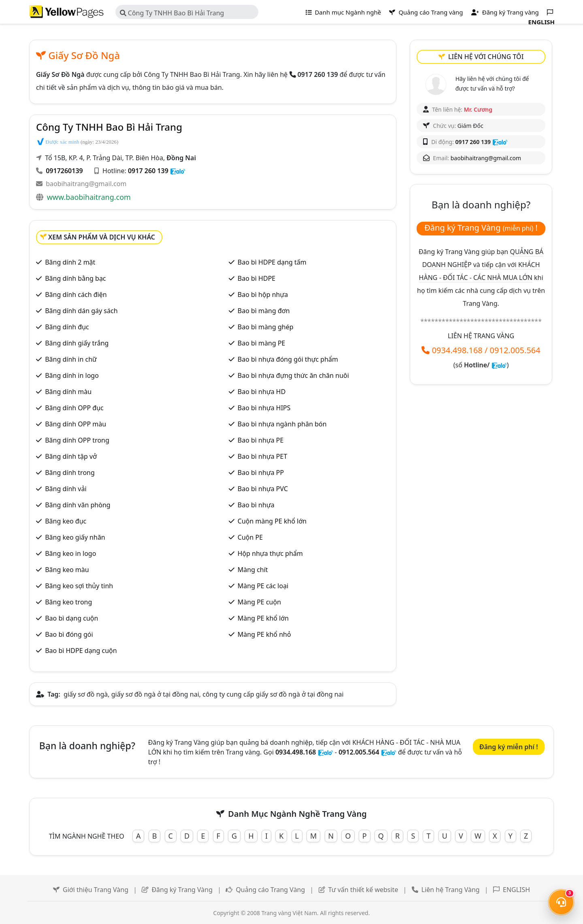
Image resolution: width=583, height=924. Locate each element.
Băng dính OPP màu (76, 424)
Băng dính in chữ (71, 359)
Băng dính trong (70, 473)
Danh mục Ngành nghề (344, 12)
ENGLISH (516, 890)
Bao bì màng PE (262, 343)
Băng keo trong (68, 602)
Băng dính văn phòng (78, 505)
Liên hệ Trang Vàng (451, 890)
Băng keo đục (66, 521)
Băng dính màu (68, 392)
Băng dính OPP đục (74, 408)
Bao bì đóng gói (69, 634)
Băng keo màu (67, 570)
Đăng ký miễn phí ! (509, 747)
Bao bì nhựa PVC (263, 489)
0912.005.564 (515, 350)
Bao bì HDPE (256, 278)
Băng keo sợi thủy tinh (79, 586)
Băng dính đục (67, 327)
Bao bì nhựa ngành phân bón (282, 424)
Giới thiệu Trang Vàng (96, 890)
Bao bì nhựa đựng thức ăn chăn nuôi (293, 375)
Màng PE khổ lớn (263, 618)
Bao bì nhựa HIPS (264, 408)
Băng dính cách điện (76, 295)
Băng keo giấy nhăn (75, 537)
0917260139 (64, 171)
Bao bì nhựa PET (263, 456)
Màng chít (253, 570)
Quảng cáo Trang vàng (426, 12)
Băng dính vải (66, 489)
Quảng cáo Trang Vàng (270, 890)
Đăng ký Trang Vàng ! (481, 228)
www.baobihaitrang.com (89, 197)
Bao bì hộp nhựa (263, 295)
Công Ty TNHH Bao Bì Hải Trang (172, 13)
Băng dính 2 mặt (70, 262)
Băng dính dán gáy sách (81, 311)
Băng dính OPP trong (77, 440)
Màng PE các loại (263, 586)
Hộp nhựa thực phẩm (270, 553)
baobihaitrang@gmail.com (86, 184)
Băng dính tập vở (71, 456)
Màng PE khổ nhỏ (264, 634)
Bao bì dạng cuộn (71, 618)
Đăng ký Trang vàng (505, 12)
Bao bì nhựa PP (261, 473)
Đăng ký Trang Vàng (182, 890)
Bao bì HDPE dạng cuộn (81, 651)
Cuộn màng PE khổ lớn (272, 521)
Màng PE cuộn (259, 602)
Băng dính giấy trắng (77, 343)
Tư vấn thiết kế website (363, 890)
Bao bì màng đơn (264, 311)
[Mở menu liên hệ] (561, 902)
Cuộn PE (250, 537)
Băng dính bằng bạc (75, 278)
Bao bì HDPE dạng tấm (272, 262)
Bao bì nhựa (256, 505)
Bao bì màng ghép (266, 327)
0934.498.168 (457, 350)
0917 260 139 (148, 171)
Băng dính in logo (72, 375)
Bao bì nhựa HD (262, 392)
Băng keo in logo (70, 553)
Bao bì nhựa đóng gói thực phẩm (288, 359)
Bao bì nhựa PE (261, 440)
